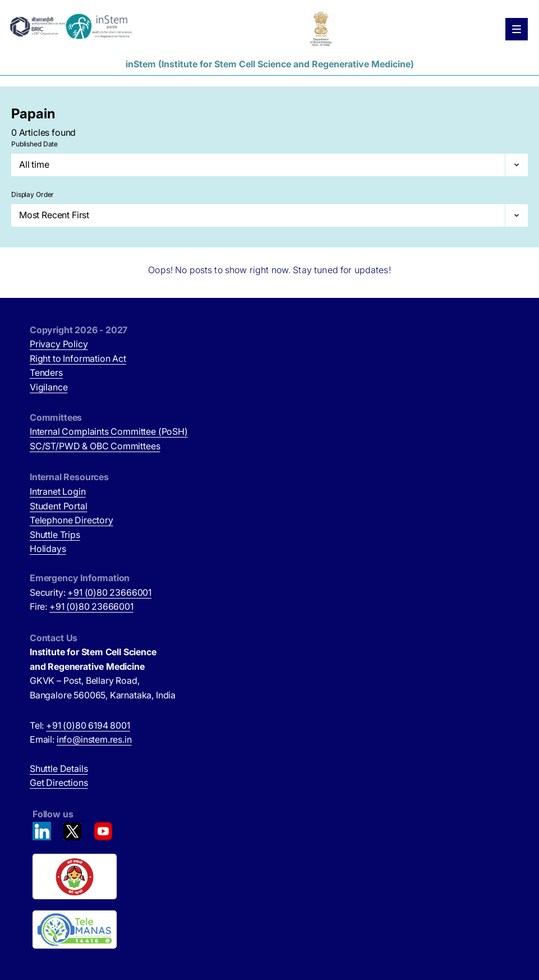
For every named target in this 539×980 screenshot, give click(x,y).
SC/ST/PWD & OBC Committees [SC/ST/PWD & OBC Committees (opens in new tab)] (95, 446)
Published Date (34, 144)
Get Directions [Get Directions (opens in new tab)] (59, 783)
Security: (91, 592)
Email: (81, 739)
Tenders (46, 372)
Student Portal (59, 506)
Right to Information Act (78, 358)
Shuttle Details (59, 769)
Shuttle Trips (55, 535)
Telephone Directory (72, 520)
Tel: (80, 725)
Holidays (48, 549)
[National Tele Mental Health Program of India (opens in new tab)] (271, 930)
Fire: (82, 606)
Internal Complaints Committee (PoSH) (109, 431)
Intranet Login (58, 491)
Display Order (33, 194)
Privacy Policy (59, 344)
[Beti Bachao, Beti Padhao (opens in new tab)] (271, 877)
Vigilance (49, 387)
